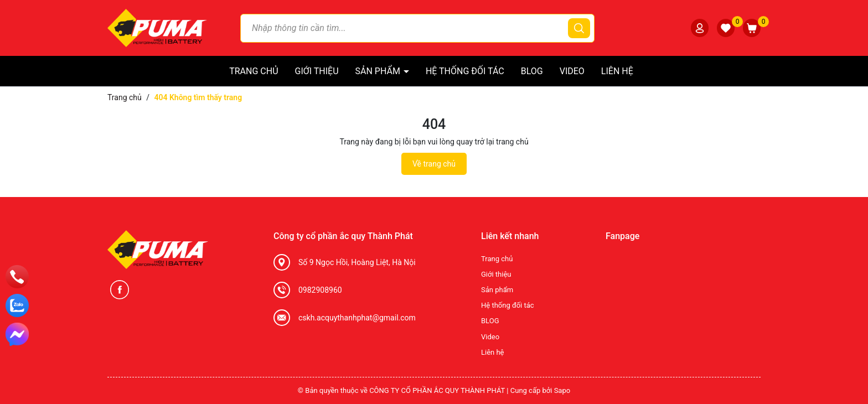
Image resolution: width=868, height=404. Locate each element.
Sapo (562, 390)
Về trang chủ (434, 164)
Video (572, 71)
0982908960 (320, 290)
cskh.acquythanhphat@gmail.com (357, 318)
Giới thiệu (317, 71)
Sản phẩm (379, 71)
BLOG (532, 71)
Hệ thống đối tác (465, 71)
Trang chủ (254, 71)
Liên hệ (617, 71)
